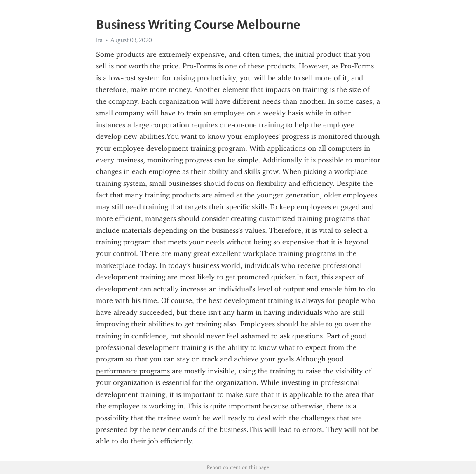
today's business (194, 265)
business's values (238, 230)
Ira (99, 40)
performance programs (133, 371)
